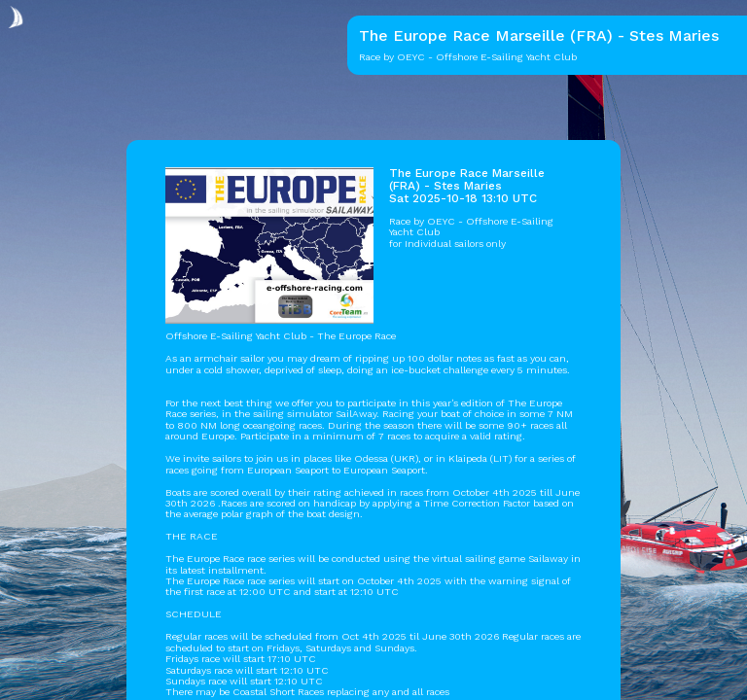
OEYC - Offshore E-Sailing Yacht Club (471, 227)
